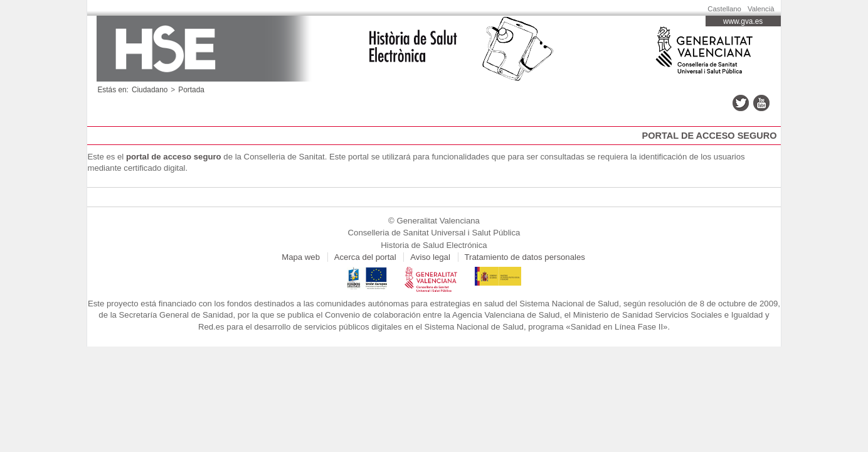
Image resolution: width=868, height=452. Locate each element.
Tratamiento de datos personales (525, 257)
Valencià (761, 9)
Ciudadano (150, 90)
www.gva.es (743, 21)
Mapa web (301, 257)
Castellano (724, 9)
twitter (741, 103)
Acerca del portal (365, 257)
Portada (191, 90)
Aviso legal (430, 257)
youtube (761, 103)
